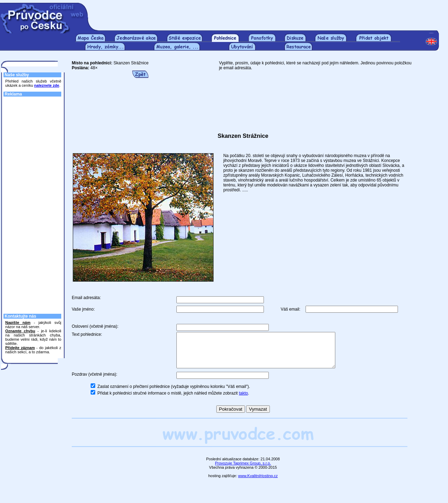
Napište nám (18, 323)
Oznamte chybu (20, 331)
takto (244, 401)
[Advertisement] (269, 13)
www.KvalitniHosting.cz (258, 483)
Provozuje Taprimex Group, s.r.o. (243, 470)
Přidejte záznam (20, 348)
